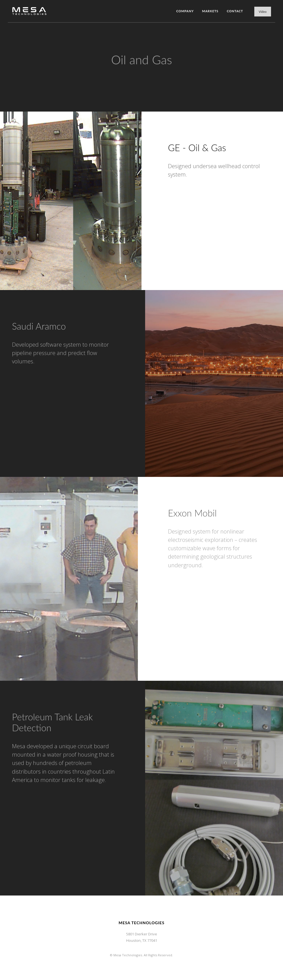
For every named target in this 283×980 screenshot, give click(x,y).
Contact (235, 11)
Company (185, 11)
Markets (210, 11)
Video (263, 12)
